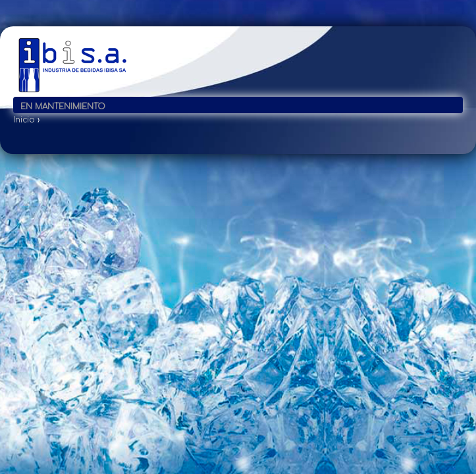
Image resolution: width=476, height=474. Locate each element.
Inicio (24, 120)
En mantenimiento (63, 107)
